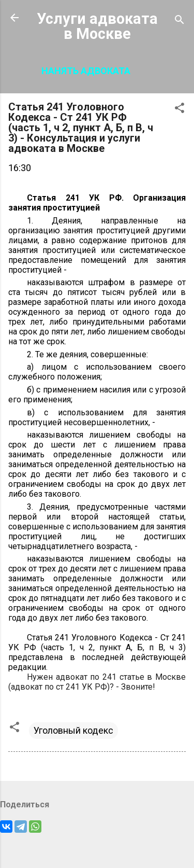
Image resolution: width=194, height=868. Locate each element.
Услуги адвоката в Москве (97, 26)
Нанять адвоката (86, 71)
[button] (180, 109)
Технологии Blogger (97, 848)
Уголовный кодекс (73, 730)
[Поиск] (180, 21)
